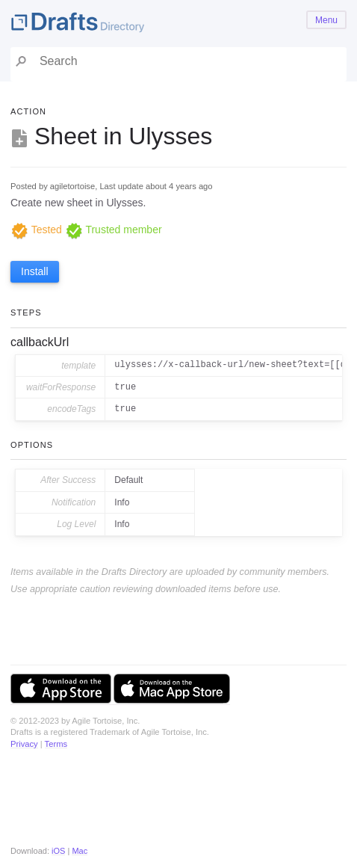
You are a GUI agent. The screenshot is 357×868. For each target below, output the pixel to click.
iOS (58, 851)
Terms (56, 744)
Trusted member (114, 230)
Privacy (24, 744)
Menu (326, 20)
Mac (80, 851)
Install (35, 271)
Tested (36, 230)
